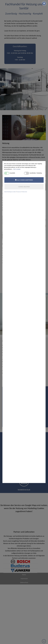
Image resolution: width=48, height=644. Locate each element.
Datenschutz (25, 192)
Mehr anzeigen (17, 169)
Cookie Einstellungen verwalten (10, 192)
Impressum (19, 192)
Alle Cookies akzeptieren (24, 180)
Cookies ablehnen (24, 187)
